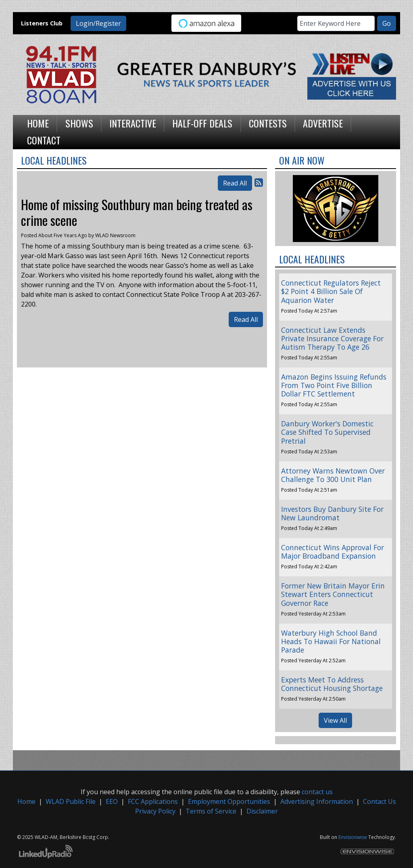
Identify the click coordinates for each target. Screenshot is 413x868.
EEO (112, 801)
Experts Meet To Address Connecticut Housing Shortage (332, 684)
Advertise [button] (323, 123)
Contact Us (380, 801)
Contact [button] (44, 140)
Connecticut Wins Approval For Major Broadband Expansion (333, 552)
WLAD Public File (71, 801)
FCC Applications (153, 801)
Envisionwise (353, 837)
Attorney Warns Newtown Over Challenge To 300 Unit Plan (333, 475)
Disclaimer (262, 811)
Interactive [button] (133, 123)
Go (387, 23)
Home (26, 801)
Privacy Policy (155, 811)
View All (335, 720)
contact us (317, 792)
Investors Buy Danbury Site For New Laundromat (332, 513)
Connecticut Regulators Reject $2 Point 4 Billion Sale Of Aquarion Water (331, 291)
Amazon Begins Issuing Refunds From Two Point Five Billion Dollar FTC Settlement (334, 385)
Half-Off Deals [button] (202, 123)
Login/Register (98, 23)
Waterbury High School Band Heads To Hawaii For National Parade (331, 641)
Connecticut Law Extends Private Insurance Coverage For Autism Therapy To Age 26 (332, 338)
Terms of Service (211, 811)
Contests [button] (268, 123)
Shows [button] (79, 123)
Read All (235, 183)
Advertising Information (317, 801)
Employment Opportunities (229, 801)
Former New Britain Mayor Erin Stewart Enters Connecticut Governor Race (333, 594)
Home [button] (38, 123)
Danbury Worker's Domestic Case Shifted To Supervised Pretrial (327, 432)
